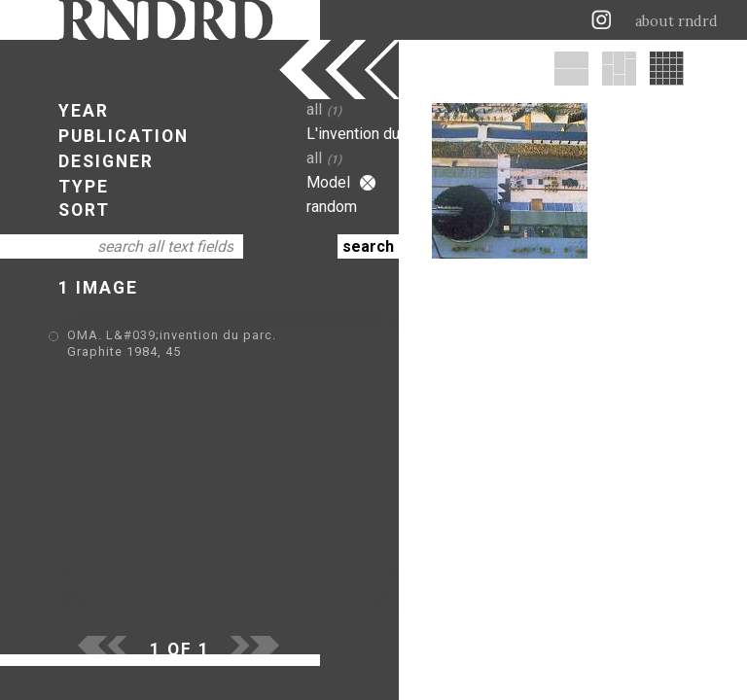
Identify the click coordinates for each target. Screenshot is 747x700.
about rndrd (676, 21)
